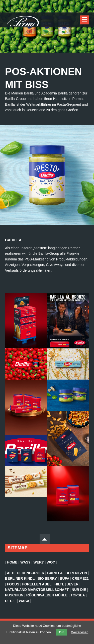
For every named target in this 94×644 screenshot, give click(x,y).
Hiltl (59, 584)
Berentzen (76, 573)
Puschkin (14, 595)
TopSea (78, 595)
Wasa (24, 601)
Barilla (55, 573)
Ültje (10, 601)
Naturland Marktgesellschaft (37, 590)
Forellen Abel (37, 584)
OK (61, 632)
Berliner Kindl (20, 578)
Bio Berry (47, 578)
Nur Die (79, 590)
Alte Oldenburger (26, 573)
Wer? (38, 562)
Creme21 (80, 578)
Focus (13, 584)
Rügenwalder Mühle (47, 595)
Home (12, 562)
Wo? (51, 562)
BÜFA (64, 578)
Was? (25, 562)
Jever (73, 584)
